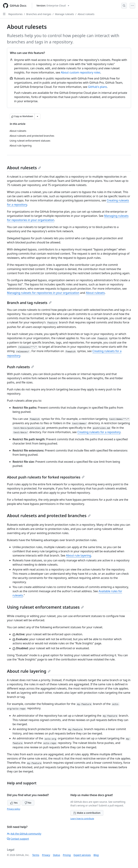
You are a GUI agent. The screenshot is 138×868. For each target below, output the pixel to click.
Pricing (67, 855)
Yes (14, 803)
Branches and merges (39, 14)
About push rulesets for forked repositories (46, 477)
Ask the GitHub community (24, 834)
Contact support (18, 839)
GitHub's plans (97, 87)
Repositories (16, 14)
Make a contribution (87, 813)
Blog (96, 855)
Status (57, 855)
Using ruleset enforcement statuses (45, 607)
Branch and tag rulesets (29, 303)
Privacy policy (14, 809)
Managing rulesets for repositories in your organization (43, 293)
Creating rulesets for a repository (99, 432)
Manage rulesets (64, 14)
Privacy (46, 855)
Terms (36, 855)
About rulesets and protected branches (49, 515)
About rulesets (86, 14)
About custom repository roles (81, 72)
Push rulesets (20, 367)
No (28, 803)
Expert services (82, 855)
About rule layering (79, 555)
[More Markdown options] (37, 116)
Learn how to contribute (82, 819)
